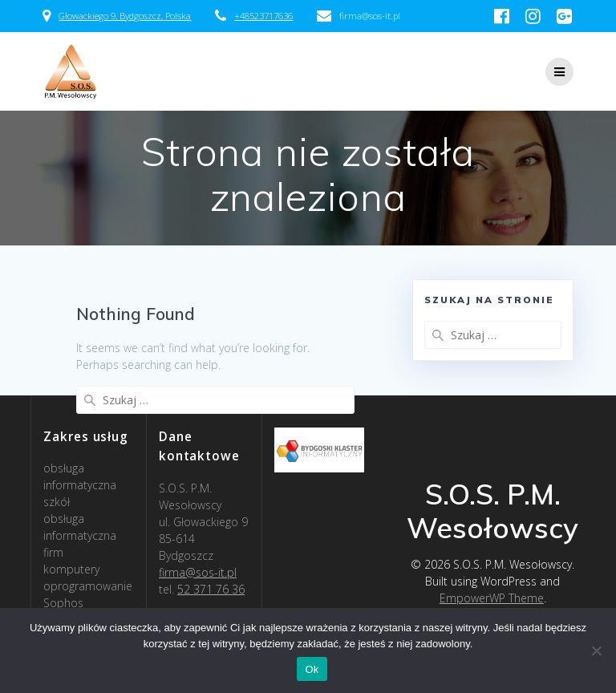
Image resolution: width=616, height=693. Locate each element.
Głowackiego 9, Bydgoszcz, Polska (125, 16)
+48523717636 (263, 16)
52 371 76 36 (211, 589)
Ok (312, 669)
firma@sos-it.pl (198, 572)
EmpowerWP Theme (492, 598)
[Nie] (596, 650)
